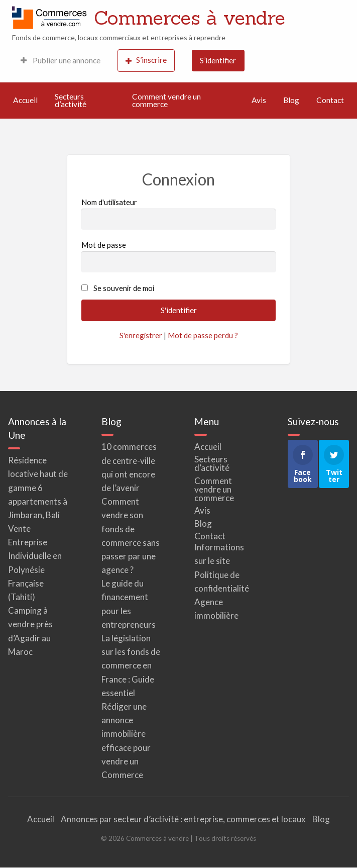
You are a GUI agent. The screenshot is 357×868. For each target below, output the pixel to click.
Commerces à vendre (190, 18)
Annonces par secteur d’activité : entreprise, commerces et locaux (183, 819)
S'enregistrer (141, 335)
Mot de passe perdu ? (203, 335)
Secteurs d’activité (71, 101)
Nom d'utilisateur (179, 214)
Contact (330, 100)
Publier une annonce (61, 60)
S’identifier (218, 60)
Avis (259, 100)
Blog (291, 100)
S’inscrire (146, 60)
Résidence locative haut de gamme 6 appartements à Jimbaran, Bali (38, 488)
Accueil (25, 100)
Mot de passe (179, 256)
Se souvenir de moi (124, 288)
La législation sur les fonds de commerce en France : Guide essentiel (131, 665)
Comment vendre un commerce (166, 101)
